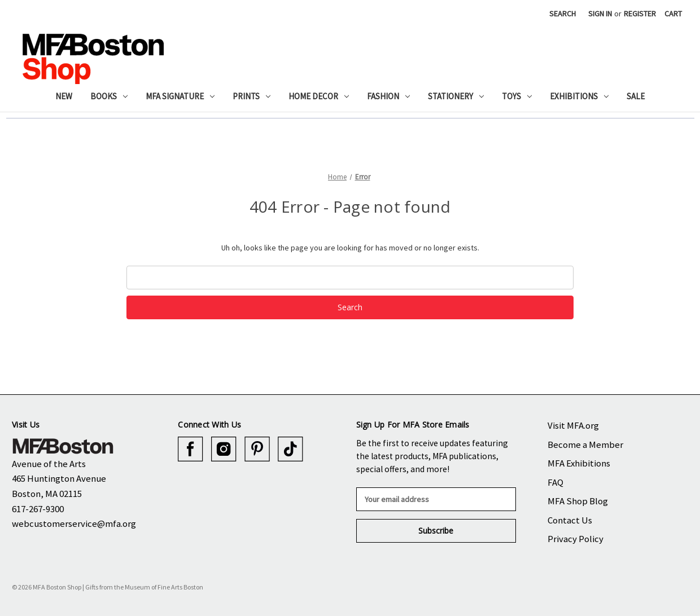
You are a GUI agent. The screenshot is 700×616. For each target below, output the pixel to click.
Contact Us (570, 520)
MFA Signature (180, 96)
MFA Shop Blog (578, 501)
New (64, 96)
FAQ (555, 482)
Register (640, 14)
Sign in (600, 14)
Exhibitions (579, 96)
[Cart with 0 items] (673, 14)
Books (109, 96)
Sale (636, 96)
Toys (517, 96)
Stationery (456, 96)
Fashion (388, 96)
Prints (251, 96)
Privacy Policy (576, 539)
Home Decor (319, 96)
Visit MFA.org (573, 425)
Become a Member (585, 445)
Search (563, 14)
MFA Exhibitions (579, 463)
